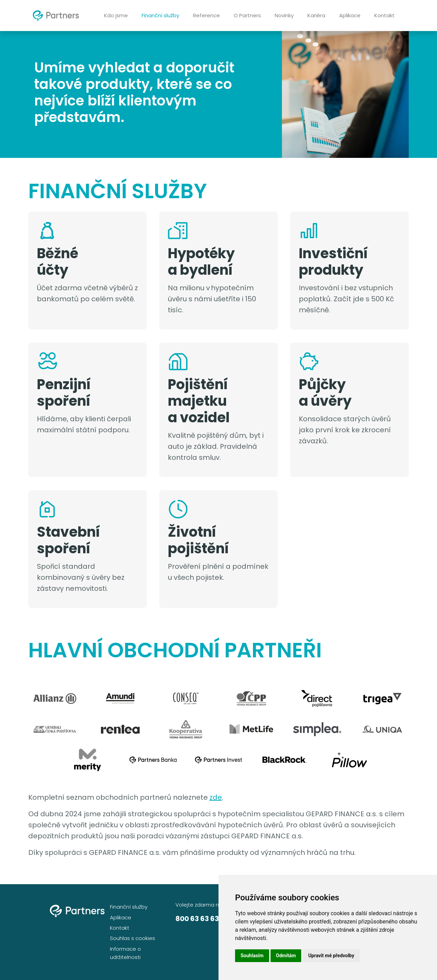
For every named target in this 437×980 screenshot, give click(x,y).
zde (216, 797)
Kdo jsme (116, 15)
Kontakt (384, 15)
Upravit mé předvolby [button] (331, 956)
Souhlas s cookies (133, 938)
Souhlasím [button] (252, 956)
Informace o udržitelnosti (125, 953)
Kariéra (316, 15)
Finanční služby (160, 15)
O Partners (247, 15)
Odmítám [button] (286, 956)
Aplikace (350, 15)
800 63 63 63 (197, 919)
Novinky (284, 15)
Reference (206, 15)
